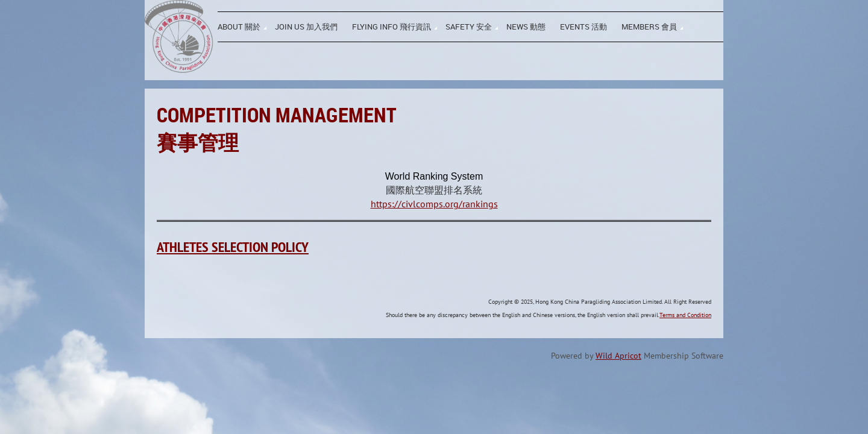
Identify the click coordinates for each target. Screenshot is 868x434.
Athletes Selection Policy (233, 247)
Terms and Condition (685, 315)
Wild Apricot (618, 356)
